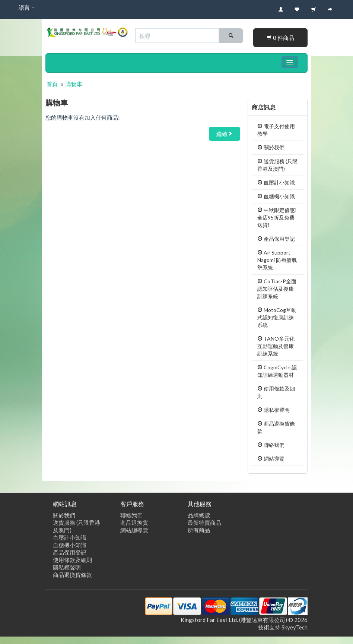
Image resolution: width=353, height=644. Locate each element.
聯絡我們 (271, 445)
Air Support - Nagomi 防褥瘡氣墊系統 (277, 260)
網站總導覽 (134, 530)
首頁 (52, 84)
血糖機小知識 (276, 196)
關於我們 (271, 147)
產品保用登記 (276, 239)
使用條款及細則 (72, 560)
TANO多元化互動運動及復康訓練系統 (276, 346)
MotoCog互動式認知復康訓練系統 (277, 317)
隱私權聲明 (274, 410)
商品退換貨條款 (72, 575)
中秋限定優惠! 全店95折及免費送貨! (277, 217)
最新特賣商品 (204, 523)
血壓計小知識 (276, 182)
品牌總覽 (199, 515)
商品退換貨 (134, 523)
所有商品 (199, 530)
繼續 (225, 134)
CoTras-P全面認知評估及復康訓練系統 (277, 289)
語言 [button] (27, 7)
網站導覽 (271, 459)
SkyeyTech (295, 627)
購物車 (74, 84)
